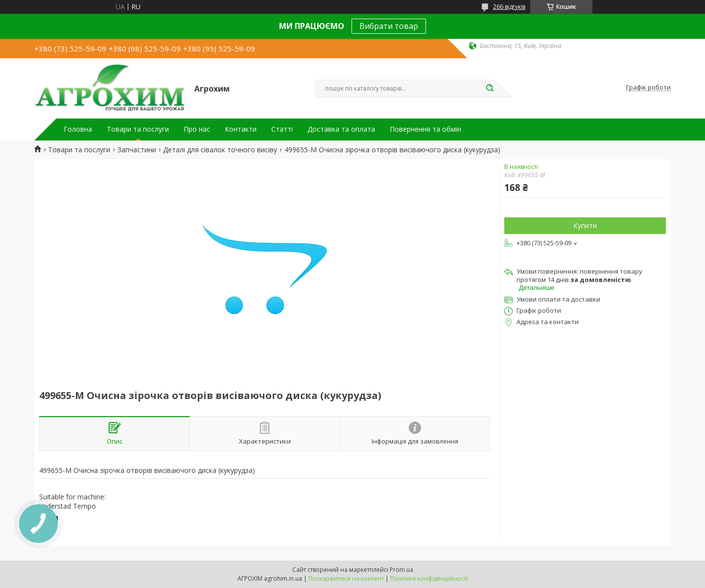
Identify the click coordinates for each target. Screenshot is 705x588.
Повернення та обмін (425, 129)
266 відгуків (509, 7)
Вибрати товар (389, 26)
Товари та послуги (138, 129)
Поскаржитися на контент (346, 578)
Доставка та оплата (341, 129)
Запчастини (137, 150)
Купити (585, 225)
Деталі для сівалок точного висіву (220, 150)
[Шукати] (490, 89)
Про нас (197, 129)
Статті (282, 129)
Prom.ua (401, 570)
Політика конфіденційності (429, 578)
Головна (78, 129)
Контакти (241, 129)
